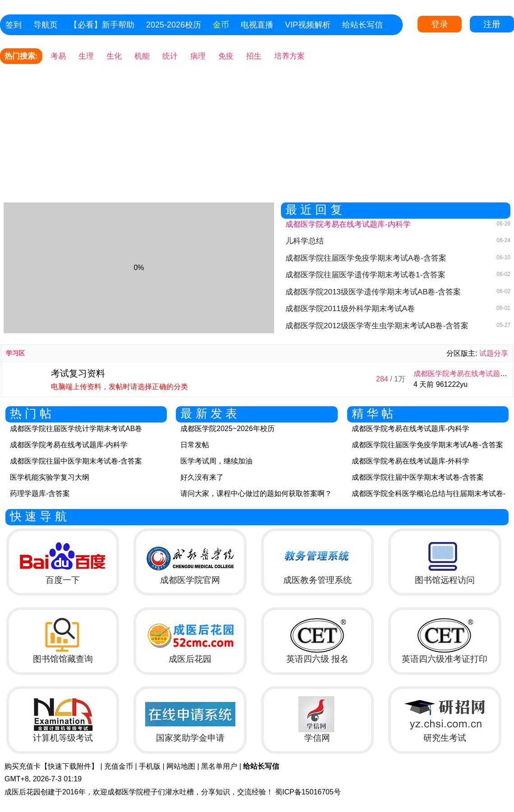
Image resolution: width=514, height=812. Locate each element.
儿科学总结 (305, 241)
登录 (440, 24)
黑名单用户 (219, 766)
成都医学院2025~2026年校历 (227, 429)
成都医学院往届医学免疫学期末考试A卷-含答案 (366, 258)
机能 (142, 56)
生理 (86, 56)
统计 (170, 56)
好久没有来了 (202, 477)
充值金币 (119, 766)
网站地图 (181, 766)
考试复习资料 (78, 373)
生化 (114, 56)
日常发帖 (195, 445)
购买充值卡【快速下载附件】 (51, 766)
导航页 (46, 25)
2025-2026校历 (174, 25)
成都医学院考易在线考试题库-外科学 (411, 461)
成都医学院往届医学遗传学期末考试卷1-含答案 (365, 275)
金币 (221, 25)
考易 (58, 56)
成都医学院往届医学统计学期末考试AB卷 (76, 429)
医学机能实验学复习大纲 (50, 477)
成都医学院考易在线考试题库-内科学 (69, 445)
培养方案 (289, 56)
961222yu (452, 384)
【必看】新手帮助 (102, 25)
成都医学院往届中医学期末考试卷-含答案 (76, 461)
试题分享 (494, 353)
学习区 (15, 353)
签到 (14, 25)
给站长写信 (363, 25)
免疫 (226, 56)
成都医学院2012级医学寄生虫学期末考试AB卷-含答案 (377, 326)
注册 (492, 24)
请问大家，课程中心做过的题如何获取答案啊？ (256, 493)
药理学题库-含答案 (40, 493)
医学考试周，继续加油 (216, 461)
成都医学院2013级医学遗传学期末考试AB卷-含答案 (373, 292)
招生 (254, 56)
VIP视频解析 (308, 25)
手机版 (150, 766)
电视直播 (257, 25)
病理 (198, 56)
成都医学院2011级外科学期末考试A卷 (350, 309)
